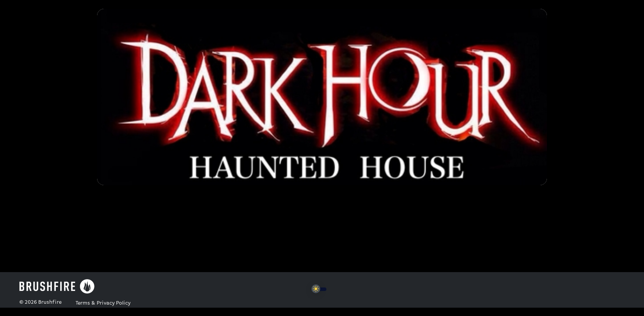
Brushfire (50, 302)
